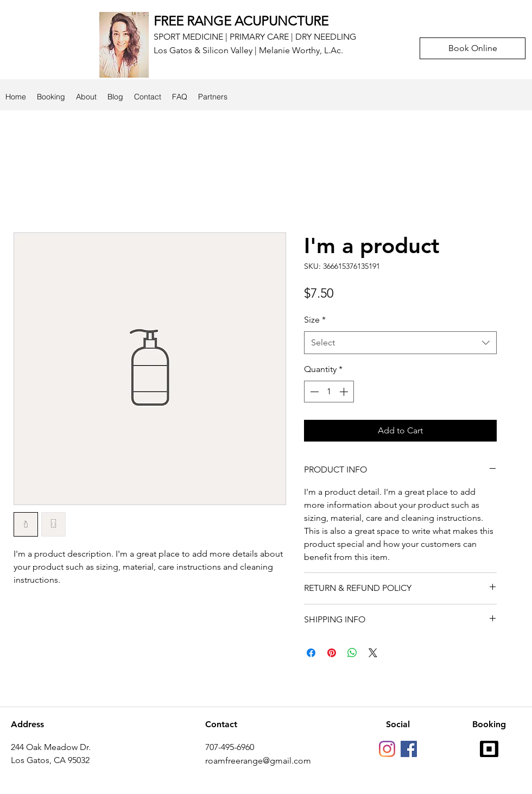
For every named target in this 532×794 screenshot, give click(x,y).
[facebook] (409, 749)
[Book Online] (473, 48)
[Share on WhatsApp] (352, 653)
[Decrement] (313, 392)
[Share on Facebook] (311, 653)
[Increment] (345, 392)
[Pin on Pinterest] (332, 653)
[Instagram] (387, 749)
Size (315, 320)
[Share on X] (373, 653)
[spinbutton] (329, 392)
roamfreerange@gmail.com (258, 761)
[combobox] (400, 343)
